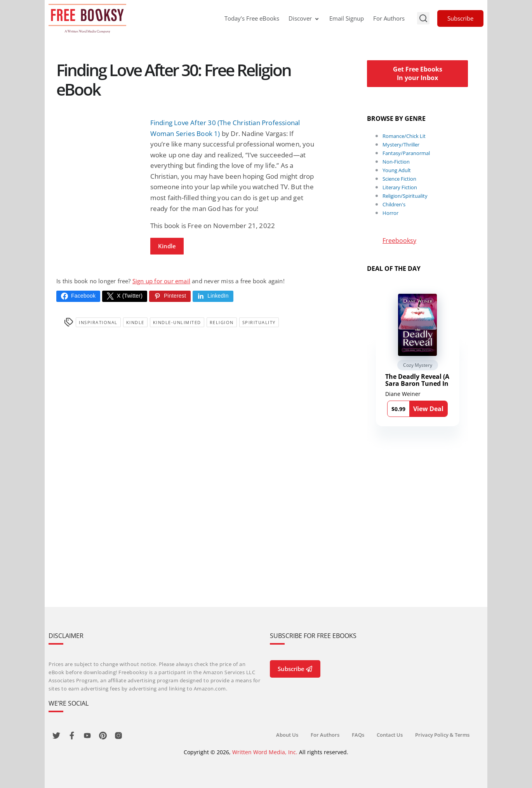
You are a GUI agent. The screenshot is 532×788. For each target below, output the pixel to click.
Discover (304, 18)
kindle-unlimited (177, 322)
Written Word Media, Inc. (265, 752)
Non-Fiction (396, 162)
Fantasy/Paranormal (406, 153)
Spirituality (259, 322)
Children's (394, 204)
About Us (287, 735)
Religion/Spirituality (405, 196)
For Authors (389, 18)
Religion (222, 322)
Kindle (167, 246)
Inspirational (98, 322)
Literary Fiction (400, 187)
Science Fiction (399, 179)
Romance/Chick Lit (404, 136)
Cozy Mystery (418, 365)
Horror (390, 213)
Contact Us (390, 735)
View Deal (428, 409)
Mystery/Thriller (401, 145)
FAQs (358, 735)
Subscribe (460, 18)
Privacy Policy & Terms (442, 735)
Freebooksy (399, 241)
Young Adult (397, 170)
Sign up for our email (161, 281)
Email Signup (347, 18)
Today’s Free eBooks (252, 18)
